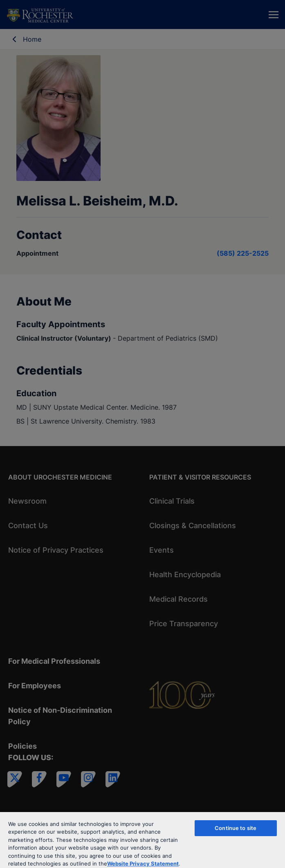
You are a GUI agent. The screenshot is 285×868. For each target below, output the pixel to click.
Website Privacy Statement (143, 864)
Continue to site (236, 828)
